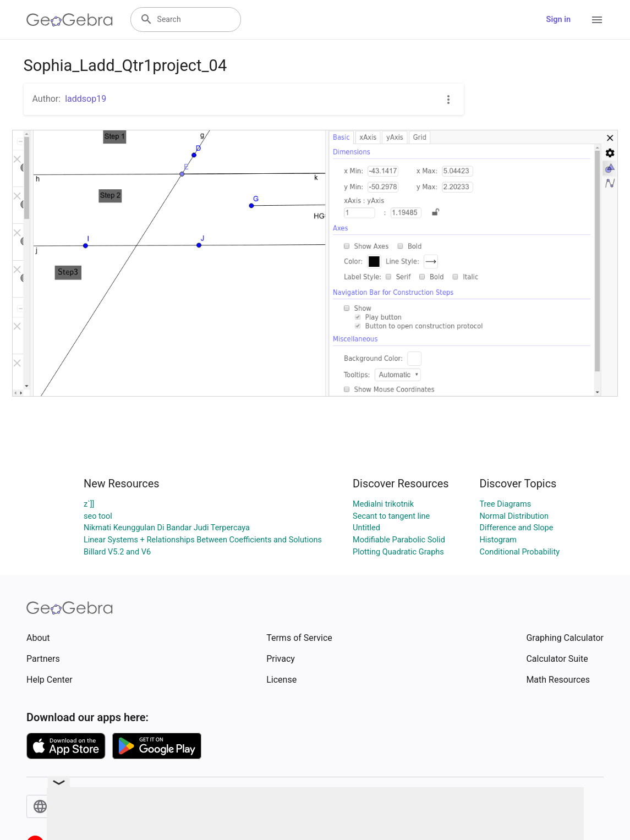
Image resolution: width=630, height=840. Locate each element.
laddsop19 (86, 99)
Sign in (558, 20)
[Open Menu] (597, 20)
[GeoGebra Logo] (70, 20)
